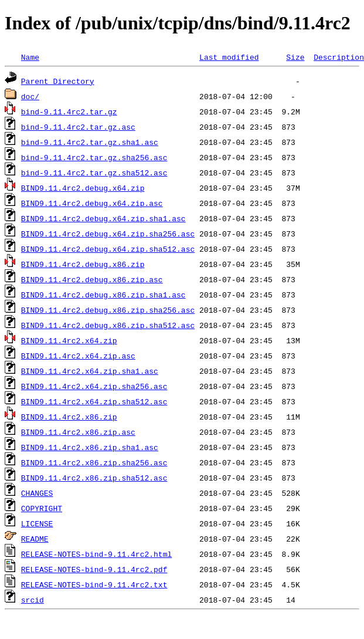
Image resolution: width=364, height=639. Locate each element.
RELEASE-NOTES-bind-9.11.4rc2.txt (94, 584)
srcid (33, 600)
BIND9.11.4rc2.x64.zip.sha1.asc (90, 371)
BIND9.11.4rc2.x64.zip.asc (78, 356)
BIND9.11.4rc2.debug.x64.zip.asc (92, 203)
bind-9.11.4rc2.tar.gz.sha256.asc (94, 157)
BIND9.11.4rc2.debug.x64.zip (83, 188)
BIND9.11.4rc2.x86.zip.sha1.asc (90, 447)
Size (295, 57)
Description (339, 57)
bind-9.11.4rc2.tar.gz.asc (78, 127)
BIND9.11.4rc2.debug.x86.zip (83, 264)
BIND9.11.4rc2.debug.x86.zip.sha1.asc (103, 295)
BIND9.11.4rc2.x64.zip (69, 340)
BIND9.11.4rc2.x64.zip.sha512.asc (94, 401)
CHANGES (37, 493)
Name (30, 57)
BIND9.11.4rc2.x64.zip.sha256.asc (94, 386)
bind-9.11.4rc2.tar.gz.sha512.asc (94, 173)
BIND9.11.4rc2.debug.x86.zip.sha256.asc (108, 310)
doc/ (30, 96)
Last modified (229, 57)
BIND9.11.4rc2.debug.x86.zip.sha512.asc (108, 325)
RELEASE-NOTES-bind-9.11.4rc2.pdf (94, 569)
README (35, 539)
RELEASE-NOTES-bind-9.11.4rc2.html (96, 554)
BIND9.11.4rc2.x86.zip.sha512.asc (94, 478)
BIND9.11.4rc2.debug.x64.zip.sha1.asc (103, 218)
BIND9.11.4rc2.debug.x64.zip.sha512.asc (108, 249)
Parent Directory (58, 81)
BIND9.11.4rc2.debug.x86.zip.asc (92, 279)
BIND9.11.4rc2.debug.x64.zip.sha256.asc (108, 234)
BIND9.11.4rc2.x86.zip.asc (78, 432)
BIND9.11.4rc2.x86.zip (69, 417)
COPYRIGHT (42, 508)
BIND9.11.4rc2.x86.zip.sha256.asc (94, 462)
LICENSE (37, 523)
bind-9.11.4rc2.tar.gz (69, 111)
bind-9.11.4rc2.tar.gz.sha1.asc (90, 142)
